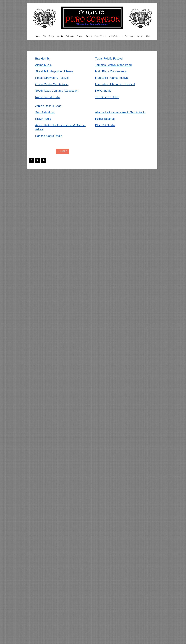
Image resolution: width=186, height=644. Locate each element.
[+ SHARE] (63, 151)
